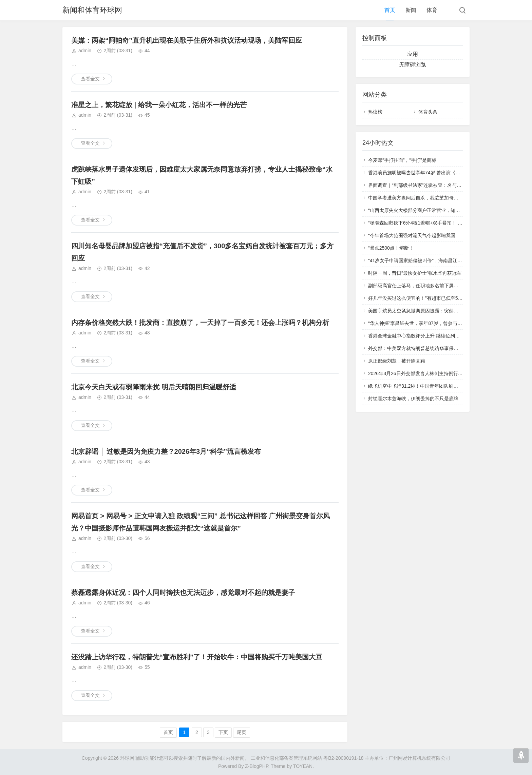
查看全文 (90, 79)
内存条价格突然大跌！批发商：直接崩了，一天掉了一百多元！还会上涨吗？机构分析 (200, 323)
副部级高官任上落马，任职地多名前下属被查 (416, 286)
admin (85, 51)
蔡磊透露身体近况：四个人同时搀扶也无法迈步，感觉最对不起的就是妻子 (183, 593)
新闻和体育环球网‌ (92, 10)
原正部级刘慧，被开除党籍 (397, 361)
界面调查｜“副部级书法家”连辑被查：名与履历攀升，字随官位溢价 (439, 185)
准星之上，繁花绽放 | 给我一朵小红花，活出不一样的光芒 (159, 105)
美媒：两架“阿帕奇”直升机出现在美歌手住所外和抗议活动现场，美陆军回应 (187, 40)
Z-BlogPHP (256, 766)
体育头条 (428, 112)
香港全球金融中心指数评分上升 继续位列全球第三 (421, 336)
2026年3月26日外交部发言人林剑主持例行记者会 (420, 373)
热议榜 (375, 112)
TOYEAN (303, 766)
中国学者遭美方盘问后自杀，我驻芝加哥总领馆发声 (423, 198)
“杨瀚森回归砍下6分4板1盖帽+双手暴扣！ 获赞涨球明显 (427, 223)
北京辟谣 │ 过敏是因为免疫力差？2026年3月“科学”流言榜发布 (166, 451)
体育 (432, 10)
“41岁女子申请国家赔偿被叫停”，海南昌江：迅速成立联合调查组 (436, 260)
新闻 (411, 10)
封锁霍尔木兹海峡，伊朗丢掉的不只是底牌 (413, 399)
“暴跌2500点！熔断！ (391, 248)
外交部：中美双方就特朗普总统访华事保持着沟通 (420, 348)
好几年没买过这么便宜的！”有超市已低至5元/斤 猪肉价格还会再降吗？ (443, 298)
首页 (390, 10)
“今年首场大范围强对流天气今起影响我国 (412, 235)
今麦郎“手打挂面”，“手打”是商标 (402, 160)
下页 (223, 732)
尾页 (242, 732)
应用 (413, 54)
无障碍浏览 (413, 65)
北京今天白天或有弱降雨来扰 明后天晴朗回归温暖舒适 (154, 387)
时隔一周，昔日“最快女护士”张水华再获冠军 (415, 273)
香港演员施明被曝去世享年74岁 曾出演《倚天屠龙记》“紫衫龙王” (437, 173)
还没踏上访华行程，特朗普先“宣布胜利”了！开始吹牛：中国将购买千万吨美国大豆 (197, 657)
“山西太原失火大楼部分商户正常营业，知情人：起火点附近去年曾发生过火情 (450, 210)
